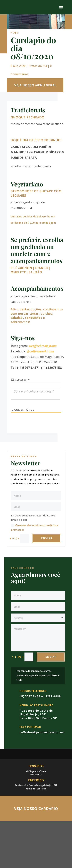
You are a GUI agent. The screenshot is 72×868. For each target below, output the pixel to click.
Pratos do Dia (38, 66)
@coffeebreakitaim (40, 351)
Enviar (47, 538)
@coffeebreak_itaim (43, 346)
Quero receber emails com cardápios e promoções (35, 528)
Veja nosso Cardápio (36, 809)
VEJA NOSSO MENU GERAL (35, 85)
